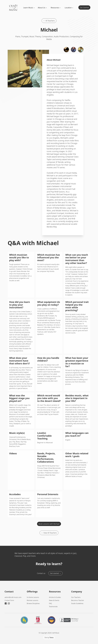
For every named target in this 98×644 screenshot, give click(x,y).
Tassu (51, 637)
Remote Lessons (32, 600)
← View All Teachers (49, 533)
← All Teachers (49, 21)
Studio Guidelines (77, 603)
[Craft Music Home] (13, 10)
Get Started (84, 7)
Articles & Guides (55, 597)
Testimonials (53, 607)
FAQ (50, 603)
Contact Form (9, 600)
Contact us (41, 573)
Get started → (55, 573)
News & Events (54, 600)
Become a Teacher (78, 600)
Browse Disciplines (33, 603)
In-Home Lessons (33, 597)
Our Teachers (76, 597)
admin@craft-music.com (13, 597)
